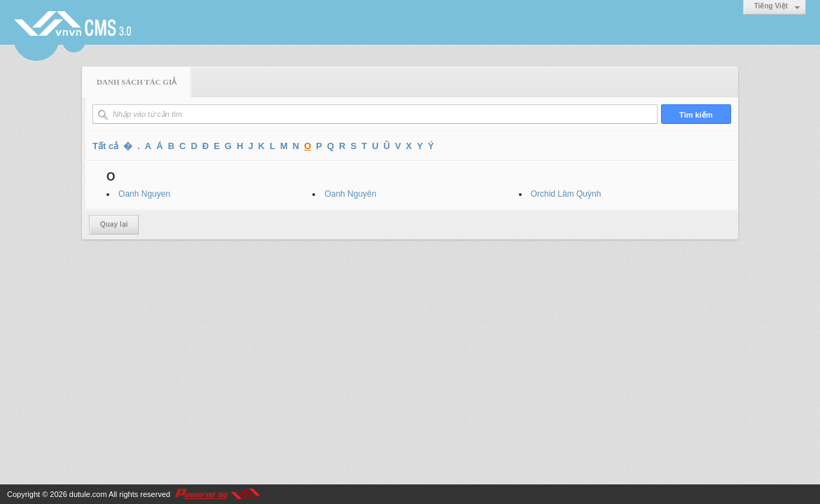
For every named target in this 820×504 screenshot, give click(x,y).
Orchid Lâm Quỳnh (566, 194)
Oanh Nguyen (144, 194)
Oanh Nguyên (350, 194)
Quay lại (114, 224)
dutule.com (88, 494)
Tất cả (105, 146)
